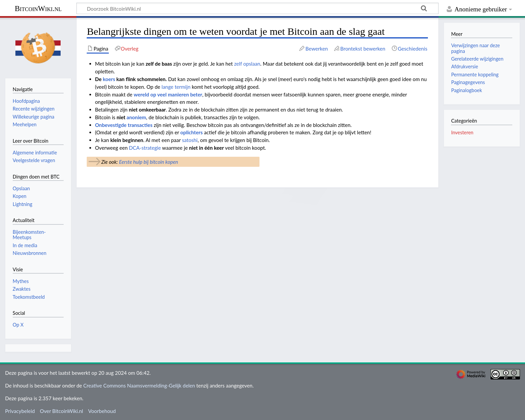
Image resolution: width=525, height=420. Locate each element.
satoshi (190, 140)
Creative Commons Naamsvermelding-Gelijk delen (139, 386)
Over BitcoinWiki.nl (61, 411)
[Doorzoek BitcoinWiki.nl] (257, 8)
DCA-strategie (145, 148)
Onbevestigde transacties (124, 125)
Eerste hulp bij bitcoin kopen (148, 162)
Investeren (462, 132)
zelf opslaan (247, 64)
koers (109, 79)
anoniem (136, 117)
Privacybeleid (20, 411)
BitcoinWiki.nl (38, 9)
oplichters (192, 132)
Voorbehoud (102, 411)
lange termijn (176, 87)
